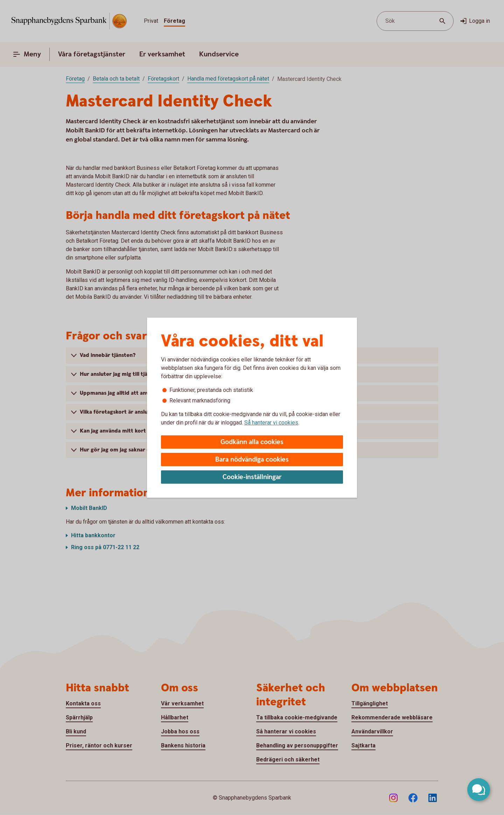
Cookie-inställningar (252, 477)
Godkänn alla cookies (252, 442)
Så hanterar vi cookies (271, 423)
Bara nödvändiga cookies (252, 460)
